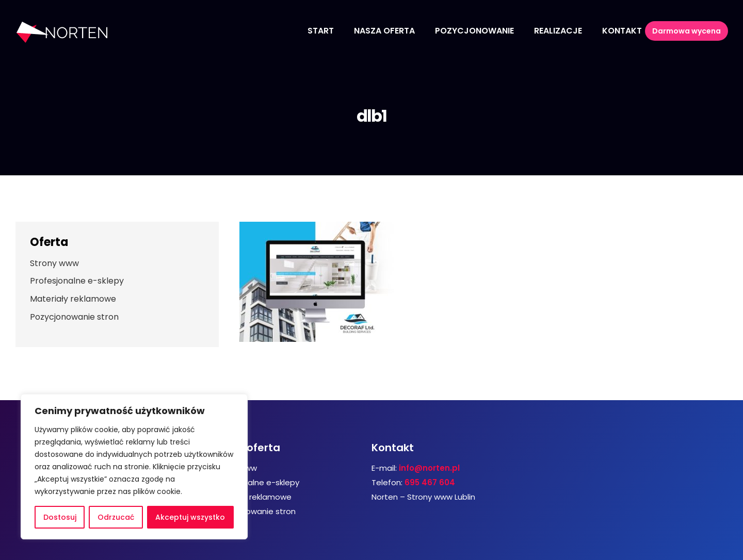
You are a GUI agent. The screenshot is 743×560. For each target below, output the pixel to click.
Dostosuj (60, 517)
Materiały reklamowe (73, 299)
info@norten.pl (429, 468)
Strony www (54, 263)
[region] (134, 467)
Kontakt (622, 31)
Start (321, 31)
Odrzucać (116, 517)
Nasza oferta (384, 31)
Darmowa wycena (687, 31)
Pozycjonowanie (474, 31)
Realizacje (558, 31)
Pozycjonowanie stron (74, 317)
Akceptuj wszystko (190, 517)
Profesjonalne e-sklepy (77, 281)
